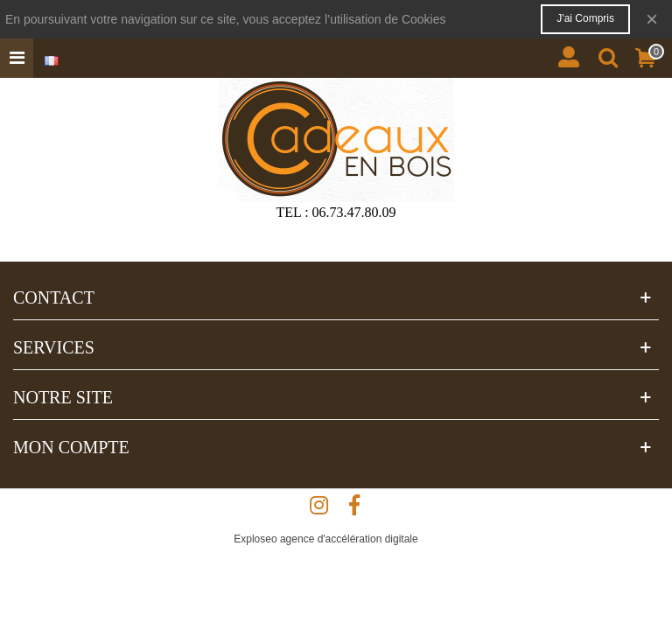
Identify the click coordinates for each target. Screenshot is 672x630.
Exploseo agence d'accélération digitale (325, 539)
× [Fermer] (652, 19)
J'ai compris (585, 18)
